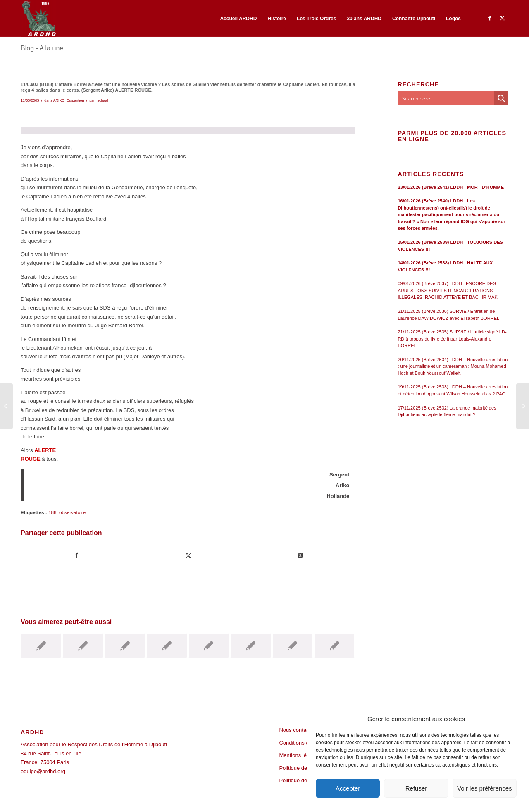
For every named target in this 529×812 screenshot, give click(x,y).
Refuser (416, 788)
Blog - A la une (42, 48)
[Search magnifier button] (501, 98)
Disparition (75, 100)
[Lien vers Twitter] (502, 18)
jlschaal (102, 100)
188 (52, 512)
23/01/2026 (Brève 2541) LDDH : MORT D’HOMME (451, 187)
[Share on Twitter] (300, 556)
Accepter (348, 788)
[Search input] (446, 98)
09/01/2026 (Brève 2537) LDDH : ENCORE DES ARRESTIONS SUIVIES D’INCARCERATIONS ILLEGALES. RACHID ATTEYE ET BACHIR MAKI (448, 290)
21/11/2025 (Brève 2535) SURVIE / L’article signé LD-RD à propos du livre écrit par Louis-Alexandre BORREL (452, 339)
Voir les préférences (485, 788)
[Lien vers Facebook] (490, 18)
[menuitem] (238, 19)
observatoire (72, 512)
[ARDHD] (38, 19)
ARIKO (59, 100)
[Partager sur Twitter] (189, 556)
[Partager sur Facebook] (77, 556)
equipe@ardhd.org (43, 771)
